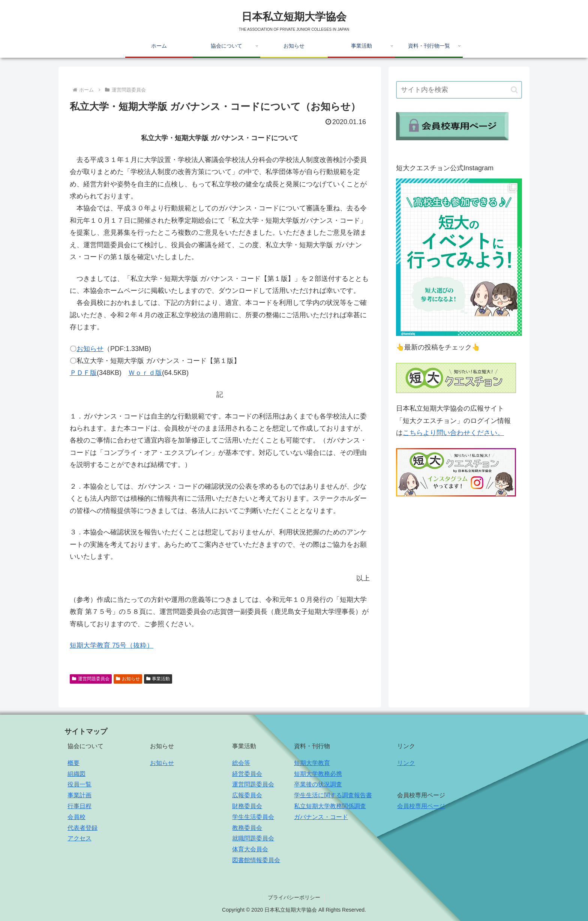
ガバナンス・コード (321, 817)
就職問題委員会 (253, 838)
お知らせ (90, 349)
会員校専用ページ (421, 806)
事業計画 (79, 795)
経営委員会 (247, 774)
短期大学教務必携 (318, 774)
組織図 (76, 774)
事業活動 (158, 679)
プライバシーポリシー (294, 897)
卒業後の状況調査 (318, 784)
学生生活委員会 (253, 817)
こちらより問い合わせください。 (453, 433)
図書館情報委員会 (256, 860)
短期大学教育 (312, 763)
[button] (514, 90)
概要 (73, 763)
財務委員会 (247, 806)
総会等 (241, 763)
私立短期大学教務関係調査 (330, 806)
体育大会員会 (250, 849)
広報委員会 (247, 795)
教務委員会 (247, 828)
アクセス (79, 838)
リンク (406, 763)
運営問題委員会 (91, 679)
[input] (459, 90)
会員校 (76, 817)
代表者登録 (82, 828)
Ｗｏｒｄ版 (145, 373)
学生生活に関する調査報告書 (333, 795)
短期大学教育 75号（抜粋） (112, 645)
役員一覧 (79, 784)
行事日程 (79, 806)
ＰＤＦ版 (83, 373)
